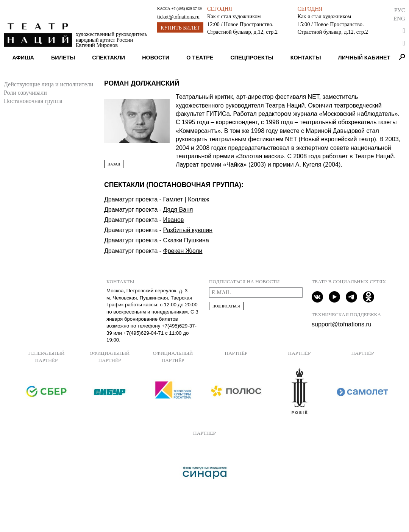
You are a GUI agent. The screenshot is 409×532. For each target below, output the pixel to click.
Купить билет (180, 28)
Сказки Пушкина (186, 240)
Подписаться (226, 306)
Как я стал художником (234, 16)
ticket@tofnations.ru (178, 17)
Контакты (306, 58)
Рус (400, 10)
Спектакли (108, 58)
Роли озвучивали (25, 93)
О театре (200, 58)
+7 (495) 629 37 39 (186, 9)
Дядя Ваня (178, 210)
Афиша (23, 58)
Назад (114, 164)
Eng (399, 18)
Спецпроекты (252, 58)
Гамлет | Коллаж (186, 199)
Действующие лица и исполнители (48, 84)
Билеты (63, 58)
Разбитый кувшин (188, 230)
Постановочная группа (33, 101)
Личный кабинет (364, 58)
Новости (156, 58)
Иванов (174, 220)
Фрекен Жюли (183, 251)
